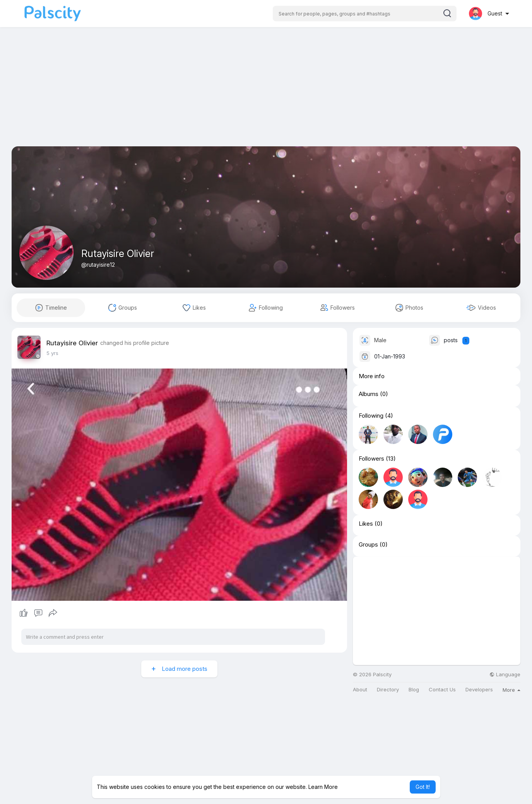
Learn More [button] (323, 787)
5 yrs (52, 353)
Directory (388, 690)
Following (371, 416)
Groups (368, 545)
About (360, 690)
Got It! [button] (423, 787)
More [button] (511, 690)
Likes (366, 524)
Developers (479, 690)
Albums (369, 394)
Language (505, 675)
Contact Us (442, 690)
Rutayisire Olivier (118, 254)
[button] (365, 14)
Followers (371, 459)
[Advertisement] (266, 92)
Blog (414, 690)
